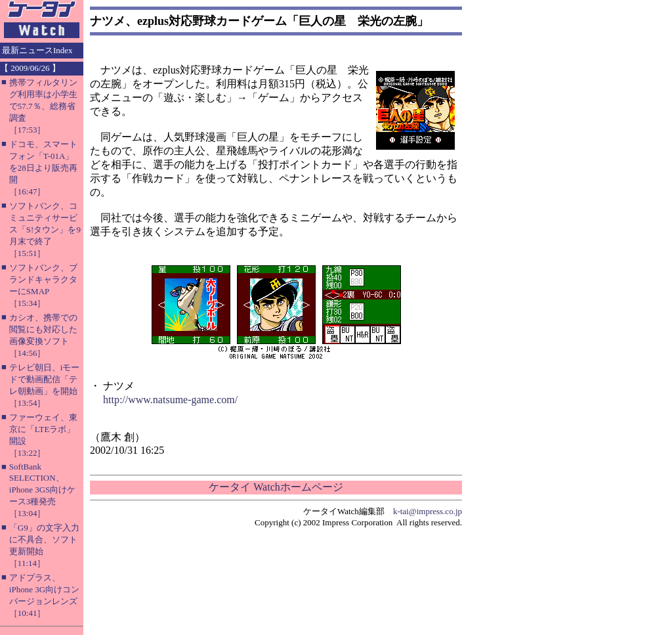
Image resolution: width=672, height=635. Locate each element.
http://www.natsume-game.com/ (170, 400)
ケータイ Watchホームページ (276, 487)
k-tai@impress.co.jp (428, 511)
